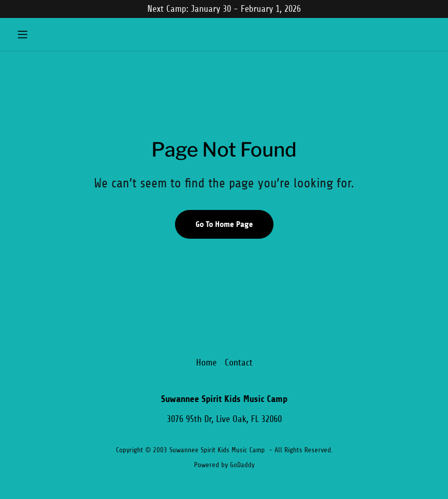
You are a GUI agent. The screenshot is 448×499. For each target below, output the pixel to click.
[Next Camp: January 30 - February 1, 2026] (224, 9)
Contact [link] (239, 362)
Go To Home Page (224, 224)
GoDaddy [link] (242, 465)
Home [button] (206, 362)
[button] (44, 34)
